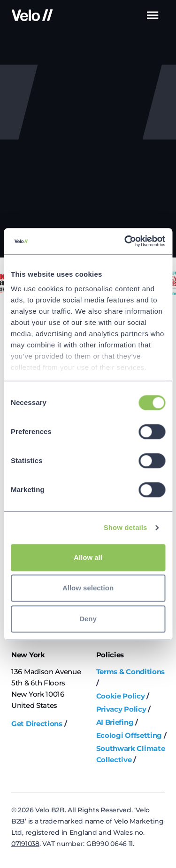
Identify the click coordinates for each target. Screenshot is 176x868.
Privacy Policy (121, 709)
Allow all (88, 557)
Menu (152, 15)
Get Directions (37, 724)
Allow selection (88, 588)
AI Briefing (115, 722)
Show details (126, 527)
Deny (88, 619)
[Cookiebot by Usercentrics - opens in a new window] (125, 241)
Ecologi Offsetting (129, 735)
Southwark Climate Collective (131, 754)
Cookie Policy (121, 696)
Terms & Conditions (131, 672)
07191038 (25, 844)
